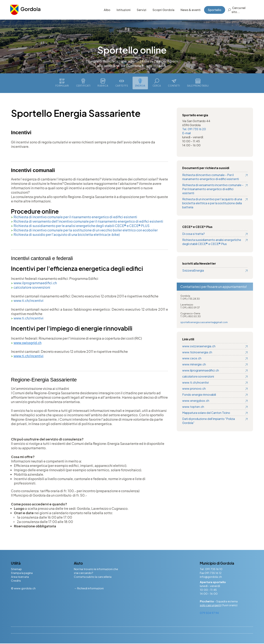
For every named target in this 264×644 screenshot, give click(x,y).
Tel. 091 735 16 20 (194, 130)
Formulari (61, 83)
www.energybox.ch (196, 401)
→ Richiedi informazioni (89, 589)
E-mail (186, 134)
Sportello (214, 10)
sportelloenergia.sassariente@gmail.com (204, 323)
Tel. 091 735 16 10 (211, 569)
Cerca (157, 83)
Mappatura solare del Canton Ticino (206, 413)
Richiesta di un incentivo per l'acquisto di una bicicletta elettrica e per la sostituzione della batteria (212, 204)
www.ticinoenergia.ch (197, 353)
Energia (140, 83)
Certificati (83, 83)
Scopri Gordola (163, 10)
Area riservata (20, 577)
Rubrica (102, 83)
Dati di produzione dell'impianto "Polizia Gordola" (209, 421)
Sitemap (16, 569)
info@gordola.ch (211, 577)
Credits (16, 581)
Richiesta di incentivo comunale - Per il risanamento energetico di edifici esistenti (211, 177)
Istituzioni (123, 10)
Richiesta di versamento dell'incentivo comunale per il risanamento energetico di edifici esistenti (88, 222)
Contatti (175, 83)
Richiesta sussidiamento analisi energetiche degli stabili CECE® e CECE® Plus (212, 242)
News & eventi (190, 10)
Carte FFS (121, 83)
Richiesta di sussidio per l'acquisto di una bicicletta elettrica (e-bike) (67, 235)
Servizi (141, 10)
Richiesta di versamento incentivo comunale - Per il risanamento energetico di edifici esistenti (213, 190)
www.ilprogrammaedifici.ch (35, 283)
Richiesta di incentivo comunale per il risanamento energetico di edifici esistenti (75, 217)
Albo (106, 10)
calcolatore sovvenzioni (32, 288)
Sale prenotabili (199, 83)
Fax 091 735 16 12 (211, 573)
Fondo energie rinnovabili (199, 395)
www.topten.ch (193, 407)
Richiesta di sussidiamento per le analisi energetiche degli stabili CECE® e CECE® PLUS (81, 226)
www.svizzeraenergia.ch (199, 347)
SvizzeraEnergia (193, 271)
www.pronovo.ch (194, 389)
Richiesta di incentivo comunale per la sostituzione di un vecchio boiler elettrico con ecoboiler (86, 231)
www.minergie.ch (194, 365)
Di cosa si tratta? (194, 234)
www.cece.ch (192, 359)
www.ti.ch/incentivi (29, 301)
